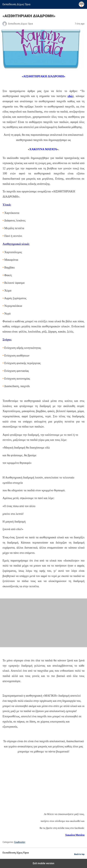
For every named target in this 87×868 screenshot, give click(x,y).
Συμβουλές (20, 842)
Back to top (79, 854)
